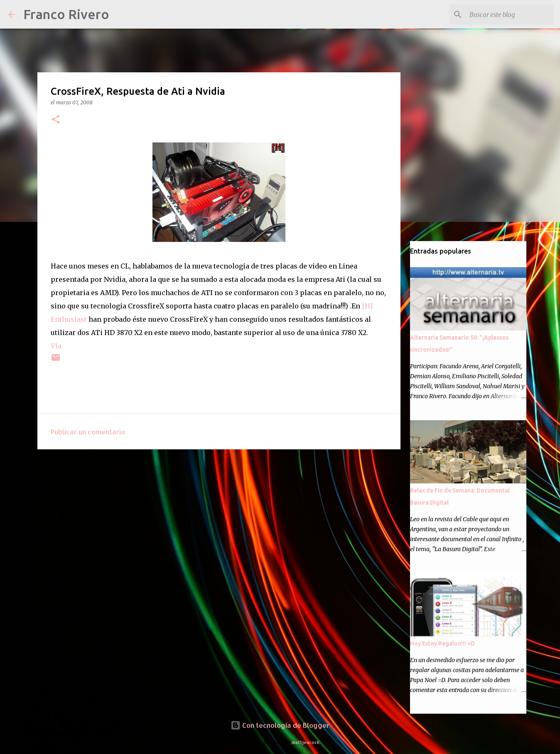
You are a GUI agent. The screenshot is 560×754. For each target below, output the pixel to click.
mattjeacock (306, 742)
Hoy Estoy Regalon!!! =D (442, 643)
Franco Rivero (66, 14)
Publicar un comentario (88, 432)
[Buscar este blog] (510, 15)
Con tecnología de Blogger (280, 725)
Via (56, 346)
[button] (56, 120)
